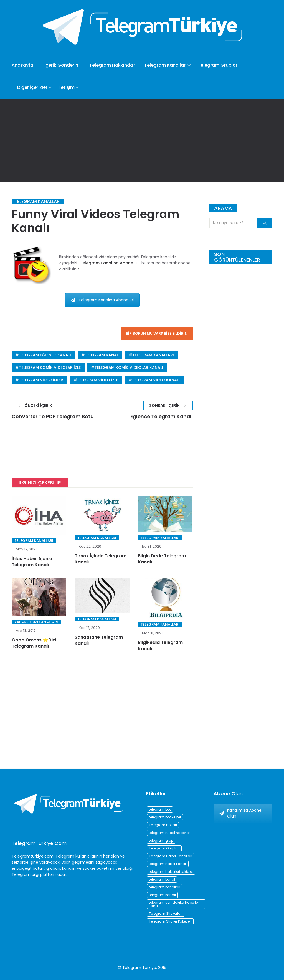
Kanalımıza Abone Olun (240, 813)
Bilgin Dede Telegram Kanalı (162, 559)
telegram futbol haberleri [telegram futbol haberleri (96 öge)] (170, 833)
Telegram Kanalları (165, 65)
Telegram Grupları (218, 65)
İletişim (67, 87)
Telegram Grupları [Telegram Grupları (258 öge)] (164, 848)
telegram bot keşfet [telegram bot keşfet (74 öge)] (165, 817)
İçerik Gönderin (61, 65)
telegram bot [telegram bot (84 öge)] (160, 809)
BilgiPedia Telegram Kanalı (160, 646)
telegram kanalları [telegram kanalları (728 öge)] (165, 887)
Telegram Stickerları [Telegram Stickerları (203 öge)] (166, 913)
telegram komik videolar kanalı (129, 367)
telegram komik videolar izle (50, 367)
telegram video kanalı (156, 380)
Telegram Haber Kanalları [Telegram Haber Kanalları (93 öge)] (171, 856)
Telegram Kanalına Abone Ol (102, 300)
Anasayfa (22, 65)
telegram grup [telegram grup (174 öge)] (161, 840)
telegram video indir (41, 380)
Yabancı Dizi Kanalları (36, 622)
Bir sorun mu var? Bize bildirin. (157, 333)
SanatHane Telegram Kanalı (99, 641)
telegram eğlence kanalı (45, 355)
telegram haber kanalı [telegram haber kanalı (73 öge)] (168, 864)
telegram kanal (102, 355)
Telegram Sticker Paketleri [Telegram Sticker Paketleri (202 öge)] (170, 921)
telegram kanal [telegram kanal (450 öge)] (162, 879)
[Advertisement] (142, 140)
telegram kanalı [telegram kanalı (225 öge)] (162, 895)
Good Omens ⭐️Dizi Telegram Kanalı (34, 643)
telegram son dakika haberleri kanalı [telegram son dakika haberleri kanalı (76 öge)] (174, 904)
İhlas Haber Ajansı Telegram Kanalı (32, 562)
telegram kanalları (153, 355)
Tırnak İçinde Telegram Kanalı (101, 559)
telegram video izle (98, 380)
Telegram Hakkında (111, 65)
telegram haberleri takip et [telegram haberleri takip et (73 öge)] (171, 872)
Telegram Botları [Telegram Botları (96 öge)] (163, 825)
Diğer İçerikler (32, 87)
